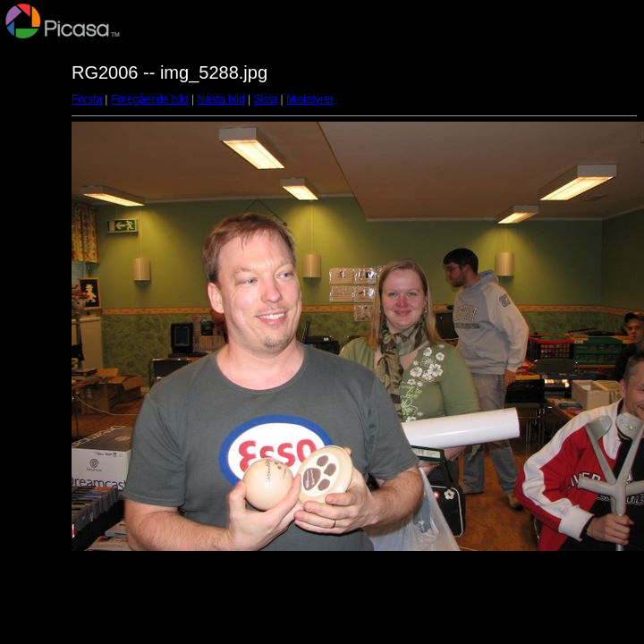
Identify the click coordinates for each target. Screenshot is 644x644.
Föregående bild (150, 99)
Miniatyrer (310, 99)
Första (87, 99)
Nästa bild (220, 99)
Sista (266, 99)
